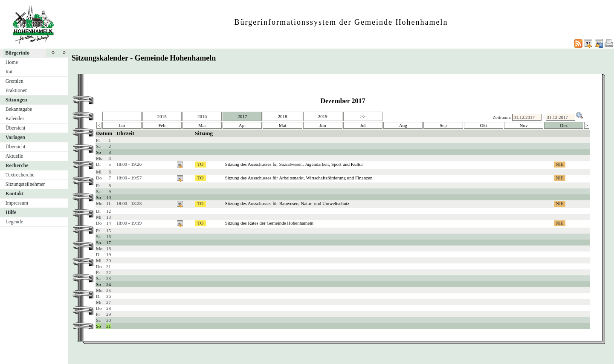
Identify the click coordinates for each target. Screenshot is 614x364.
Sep (443, 125)
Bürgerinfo (17, 53)
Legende (14, 222)
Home (12, 62)
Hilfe (11, 212)
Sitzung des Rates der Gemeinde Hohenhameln (269, 223)
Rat (9, 72)
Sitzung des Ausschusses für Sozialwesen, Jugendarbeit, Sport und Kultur (294, 164)
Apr (242, 125)
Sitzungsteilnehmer (25, 184)
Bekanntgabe (19, 109)
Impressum (17, 203)
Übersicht (16, 128)
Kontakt (15, 194)
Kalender (15, 118)
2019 (323, 116)
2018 (283, 116)
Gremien (14, 81)
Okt (483, 125)
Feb (162, 125)
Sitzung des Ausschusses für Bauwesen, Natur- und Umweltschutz (287, 203)
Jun (323, 125)
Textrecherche (20, 175)
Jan (122, 125)
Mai (283, 125)
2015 (162, 116)
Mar (202, 125)
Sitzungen (16, 100)
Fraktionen (17, 90)
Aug (403, 125)
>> (363, 116)
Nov (524, 125)
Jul (363, 125)
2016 (202, 116)
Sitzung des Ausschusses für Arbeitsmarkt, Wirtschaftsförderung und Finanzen (299, 178)
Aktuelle (14, 156)
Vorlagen (15, 137)
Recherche (17, 165)
